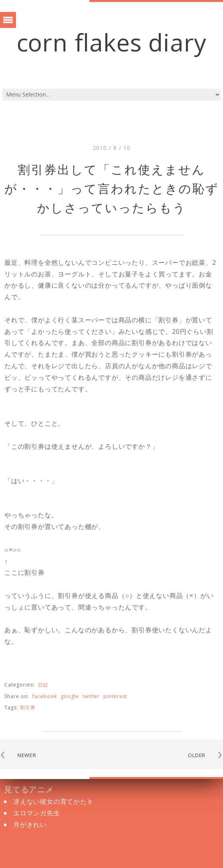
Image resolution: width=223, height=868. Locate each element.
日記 (43, 685)
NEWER (27, 755)
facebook (45, 696)
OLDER (197, 755)
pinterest (115, 696)
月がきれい (30, 825)
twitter (91, 696)
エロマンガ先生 (37, 813)
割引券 (28, 707)
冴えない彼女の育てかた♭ (53, 801)
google (70, 696)
